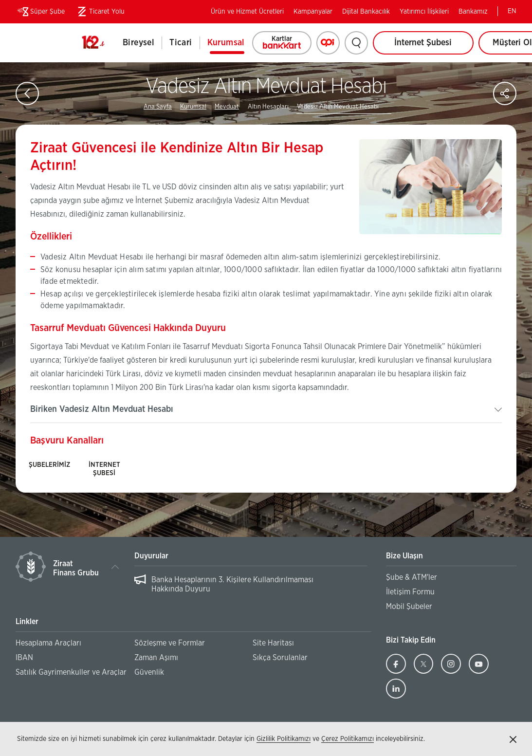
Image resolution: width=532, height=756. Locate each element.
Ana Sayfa (158, 107)
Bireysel (138, 43)
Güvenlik (149, 672)
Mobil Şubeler (409, 607)
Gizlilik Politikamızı (284, 739)
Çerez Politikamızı (348, 739)
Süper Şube (40, 12)
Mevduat (227, 107)
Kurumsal (226, 43)
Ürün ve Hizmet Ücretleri (247, 12)
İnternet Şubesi (423, 43)
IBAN (24, 658)
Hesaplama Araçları (48, 643)
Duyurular (151, 556)
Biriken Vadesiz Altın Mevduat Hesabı (102, 409)
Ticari (181, 43)
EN (512, 11)
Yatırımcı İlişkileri (424, 12)
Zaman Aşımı (156, 658)
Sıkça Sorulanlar (280, 658)
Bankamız (473, 12)
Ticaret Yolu (100, 12)
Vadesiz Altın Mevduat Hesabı (338, 107)
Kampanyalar (313, 12)
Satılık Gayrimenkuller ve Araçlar (71, 672)
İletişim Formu (410, 592)
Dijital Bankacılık (366, 12)
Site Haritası (273, 643)
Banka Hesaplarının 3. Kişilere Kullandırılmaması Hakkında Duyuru (232, 584)
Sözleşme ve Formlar (170, 643)
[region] (251, 585)
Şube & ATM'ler (412, 577)
